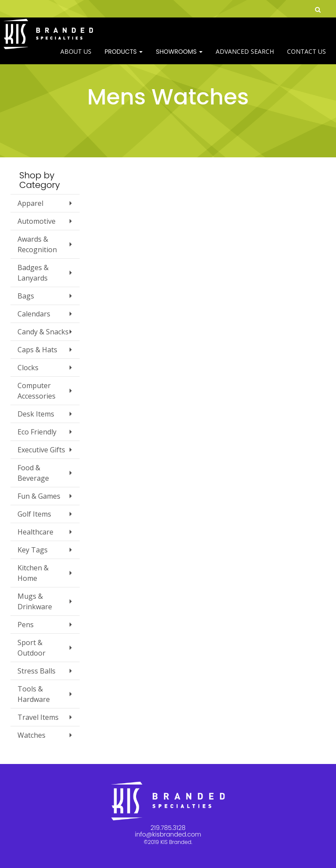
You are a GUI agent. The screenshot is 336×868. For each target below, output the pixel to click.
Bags (26, 296)
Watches (31, 735)
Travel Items (38, 717)
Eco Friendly (37, 432)
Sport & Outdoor (31, 648)
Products (124, 57)
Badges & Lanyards (33, 273)
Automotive (37, 221)
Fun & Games (39, 496)
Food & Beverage (33, 473)
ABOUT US (76, 57)
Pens (26, 625)
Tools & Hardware (34, 694)
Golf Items (34, 514)
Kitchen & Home (33, 573)
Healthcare (35, 532)
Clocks (28, 368)
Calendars (34, 314)
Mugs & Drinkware (35, 601)
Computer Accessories (37, 391)
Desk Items (36, 414)
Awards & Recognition (37, 244)
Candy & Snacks (43, 332)
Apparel (30, 203)
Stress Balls (37, 671)
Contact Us (306, 57)
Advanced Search (245, 57)
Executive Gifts (41, 450)
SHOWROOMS (179, 57)
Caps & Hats (37, 350)
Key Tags (33, 550)
